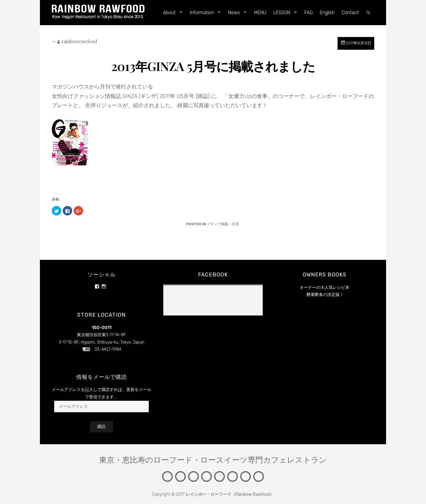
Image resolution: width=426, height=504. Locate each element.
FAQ (309, 13)
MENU (260, 13)
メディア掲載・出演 (223, 224)
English (327, 13)
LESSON (282, 13)
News (234, 13)
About (169, 13)
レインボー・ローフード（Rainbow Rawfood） (230, 494)
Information (202, 13)
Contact (350, 13)
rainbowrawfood (79, 41)
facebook (213, 275)
